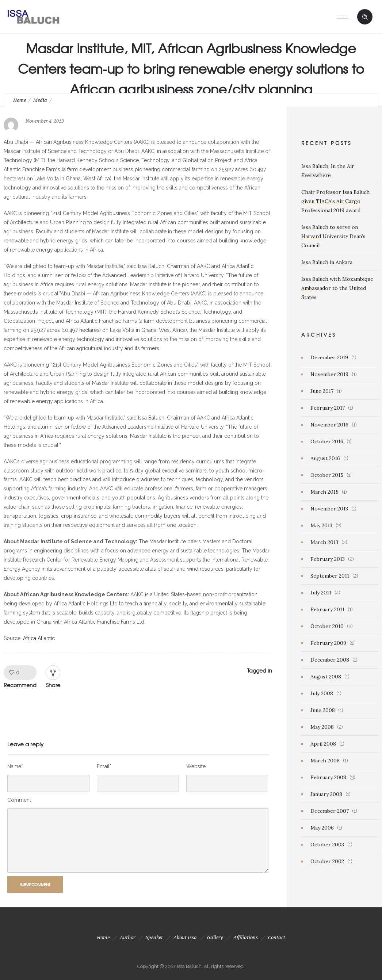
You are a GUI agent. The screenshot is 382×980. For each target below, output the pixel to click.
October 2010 (327, 626)
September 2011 (330, 576)
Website (196, 766)
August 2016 (325, 458)
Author (128, 937)
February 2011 (327, 609)
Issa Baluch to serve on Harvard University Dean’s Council (333, 236)
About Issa (185, 937)
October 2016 (327, 441)
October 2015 (327, 475)
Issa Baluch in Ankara (327, 262)
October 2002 (327, 861)
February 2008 (328, 777)
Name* (15, 766)
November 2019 (329, 374)
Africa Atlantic (39, 638)
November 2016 (329, 425)
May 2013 (321, 525)
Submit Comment (35, 884)
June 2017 (322, 391)
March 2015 (324, 492)
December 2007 (330, 811)
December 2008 (330, 660)
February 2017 (328, 408)
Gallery (215, 937)
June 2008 (323, 710)
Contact (277, 937)
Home (20, 100)
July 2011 (321, 593)
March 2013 (324, 542)
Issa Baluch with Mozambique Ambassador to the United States (337, 288)
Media (40, 100)
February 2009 (328, 643)
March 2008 (325, 761)
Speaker (154, 937)
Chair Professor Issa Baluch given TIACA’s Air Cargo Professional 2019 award (335, 201)
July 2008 (322, 693)
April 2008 (323, 744)
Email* (104, 766)
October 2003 (327, 845)
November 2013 (329, 509)
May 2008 (322, 727)
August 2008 (326, 677)
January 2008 (326, 794)
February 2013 (328, 559)
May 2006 (322, 828)
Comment (19, 800)
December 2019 (329, 357)
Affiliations (246, 937)
